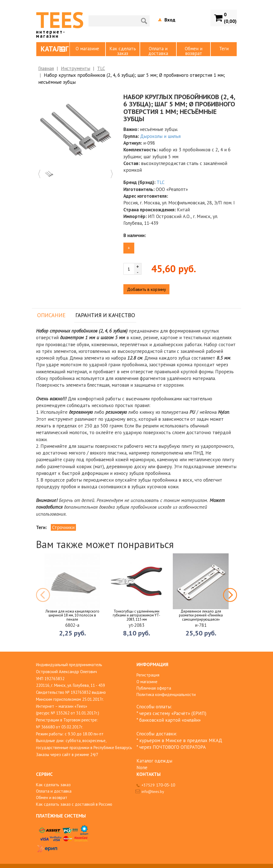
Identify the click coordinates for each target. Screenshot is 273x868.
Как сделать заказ (123, 51)
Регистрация (148, 675)
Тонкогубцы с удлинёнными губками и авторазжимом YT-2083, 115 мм (136, 615)
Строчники (63, 527)
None (142, 767)
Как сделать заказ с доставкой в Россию (74, 804)
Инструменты (76, 68)
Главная (46, 68)
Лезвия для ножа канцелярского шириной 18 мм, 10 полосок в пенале (72, 615)
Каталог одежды (154, 761)
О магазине (87, 49)
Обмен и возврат (194, 51)
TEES (60, 22)
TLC (101, 68)
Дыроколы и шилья (160, 136)
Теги (224, 49)
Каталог (55, 49)
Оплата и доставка (158, 51)
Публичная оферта (154, 688)
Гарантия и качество (105, 315)
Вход (170, 20)
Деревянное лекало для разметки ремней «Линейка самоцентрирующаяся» (201, 615)
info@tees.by (153, 792)
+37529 (158, 785)
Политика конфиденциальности (166, 694)
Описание (51, 315)
